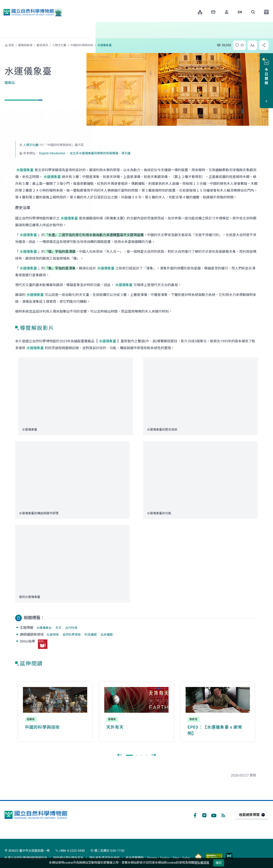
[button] (253, 12)
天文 (58, 628)
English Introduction (52, 153)
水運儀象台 (44, 628)
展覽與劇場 (25, 45)
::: (192, 12)
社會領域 (53, 635)
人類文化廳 (59, 45)
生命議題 (107, 635)
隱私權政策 (202, 863)
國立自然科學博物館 (31, 12)
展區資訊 (42, 45)
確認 (219, 863)
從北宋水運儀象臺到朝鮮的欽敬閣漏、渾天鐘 (100, 153)
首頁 (11, 45)
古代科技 (71, 628)
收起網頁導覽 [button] (249, 815)
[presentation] (119, 755)
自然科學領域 (72, 635)
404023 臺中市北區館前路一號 (27, 851)
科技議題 (91, 635)
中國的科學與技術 (82, 45)
